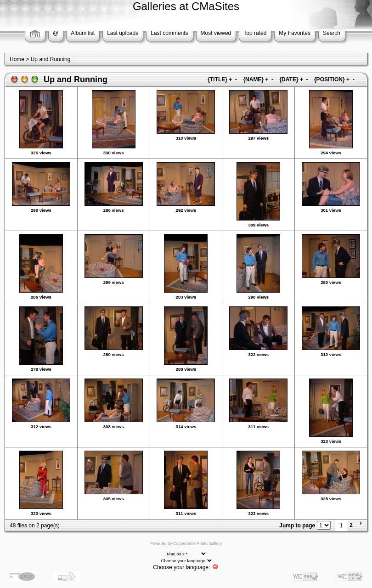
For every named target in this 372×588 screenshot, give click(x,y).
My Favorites (295, 33)
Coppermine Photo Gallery (197, 543)
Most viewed (216, 33)
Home (17, 59)
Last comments (169, 33)
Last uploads (123, 33)
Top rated (255, 33)
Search (332, 33)
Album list (83, 33)
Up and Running (51, 59)
